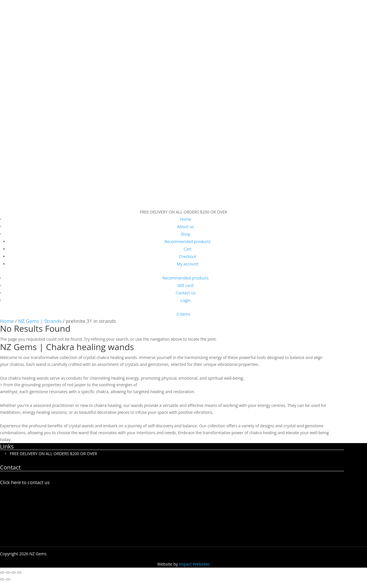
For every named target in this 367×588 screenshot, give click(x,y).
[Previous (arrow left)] (2, 579)
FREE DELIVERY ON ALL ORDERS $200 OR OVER (53, 454)
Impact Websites (194, 564)
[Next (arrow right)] (8, 579)
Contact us (185, 293)
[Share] (13, 573)
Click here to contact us (25, 482)
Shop (185, 234)
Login (185, 300)
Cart (187, 249)
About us (186, 227)
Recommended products (188, 241)
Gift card (186, 285)
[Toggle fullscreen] (8, 573)
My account (187, 264)
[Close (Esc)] (19, 573)
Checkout (187, 256)
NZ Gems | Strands (40, 321)
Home (186, 219)
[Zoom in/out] (2, 573)
